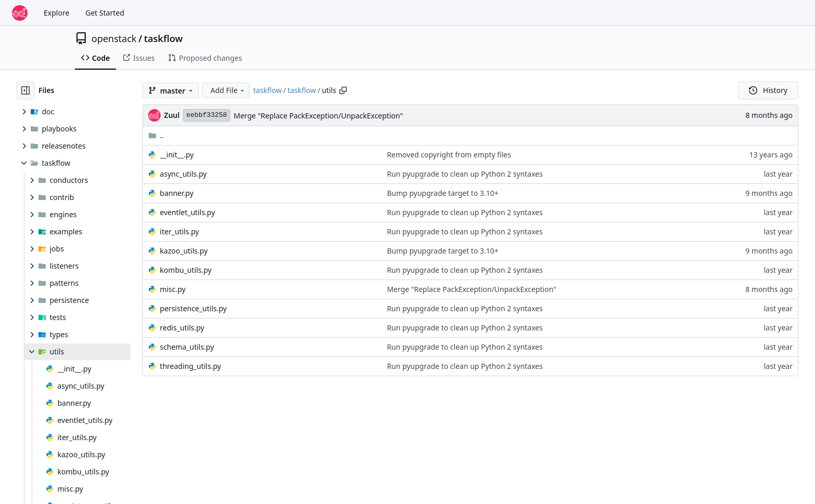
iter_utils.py (180, 231)
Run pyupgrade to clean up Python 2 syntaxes (465, 174)
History (768, 90)
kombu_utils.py (186, 270)
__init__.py (177, 155)
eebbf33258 (206, 115)
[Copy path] (343, 90)
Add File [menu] (228, 90)
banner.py (177, 193)
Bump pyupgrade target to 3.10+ (443, 193)
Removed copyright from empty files (449, 155)
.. (156, 135)
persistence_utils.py (194, 308)
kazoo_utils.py (184, 251)
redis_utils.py (182, 328)
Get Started (105, 13)
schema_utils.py (187, 347)
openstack (114, 38)
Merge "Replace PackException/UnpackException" (319, 116)
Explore (56, 13)
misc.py (173, 289)
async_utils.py (183, 174)
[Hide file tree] (25, 90)
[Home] (20, 13)
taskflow (163, 38)
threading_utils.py (191, 366)
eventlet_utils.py (188, 212)
